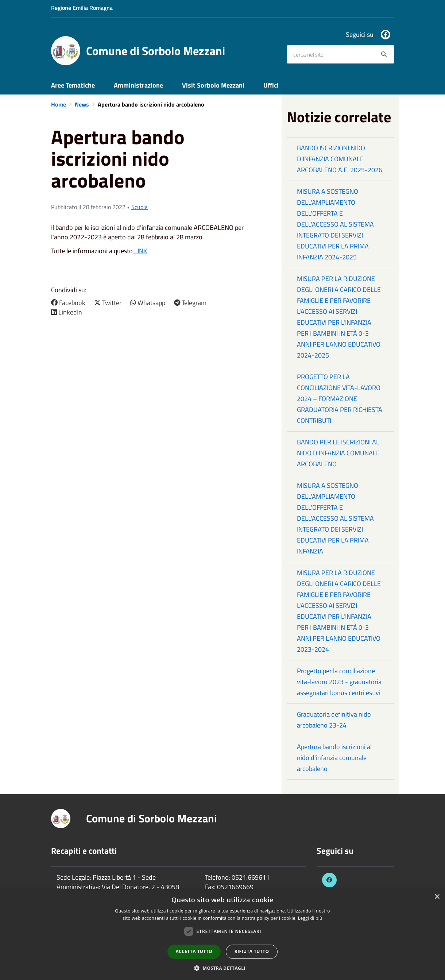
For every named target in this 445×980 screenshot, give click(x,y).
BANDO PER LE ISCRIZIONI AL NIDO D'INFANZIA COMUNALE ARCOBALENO (338, 453)
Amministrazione (138, 85)
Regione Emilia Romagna (82, 8)
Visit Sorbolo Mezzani (213, 85)
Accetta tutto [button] (194, 951)
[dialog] (222, 935)
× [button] (437, 897)
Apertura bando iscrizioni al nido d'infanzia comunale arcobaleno (334, 758)
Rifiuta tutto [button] (252, 951)
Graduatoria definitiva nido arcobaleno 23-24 (334, 720)
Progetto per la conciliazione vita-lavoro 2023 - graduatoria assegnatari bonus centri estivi (339, 682)
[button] (222, 968)
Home (59, 104)
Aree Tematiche (73, 85)
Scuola (140, 207)
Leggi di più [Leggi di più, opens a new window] (310, 918)
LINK (140, 251)
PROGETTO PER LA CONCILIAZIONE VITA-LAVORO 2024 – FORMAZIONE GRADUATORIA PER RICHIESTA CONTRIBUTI (340, 399)
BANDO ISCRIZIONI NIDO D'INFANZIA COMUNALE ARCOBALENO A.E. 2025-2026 (340, 159)
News (83, 104)
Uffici (271, 85)
